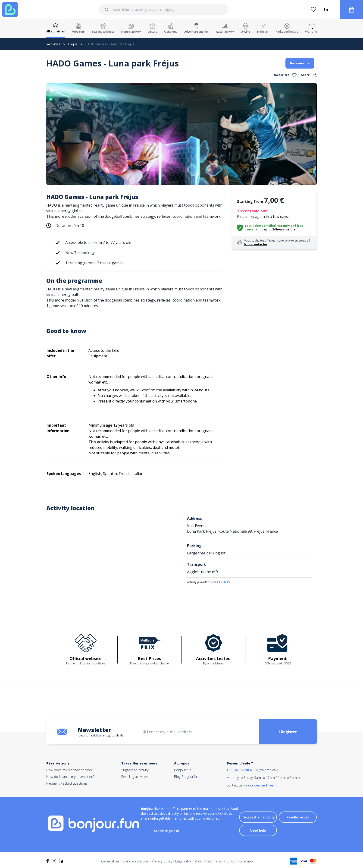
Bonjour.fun (183, 770)
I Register (288, 732)
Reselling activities (135, 777)
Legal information (189, 861)
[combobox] (163, 9)
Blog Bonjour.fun (186, 777)
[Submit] (108, 9)
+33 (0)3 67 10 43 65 (242, 770)
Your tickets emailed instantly (267, 226)
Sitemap (246, 861)
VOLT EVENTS (220, 582)
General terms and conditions (125, 861)
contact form (265, 785)
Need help (258, 830)
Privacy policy (162, 861)
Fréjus (73, 44)
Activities (54, 44)
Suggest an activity (135, 770)
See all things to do (167, 831)
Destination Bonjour (221, 861)
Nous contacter (256, 244)
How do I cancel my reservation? (70, 777)
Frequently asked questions (67, 783)
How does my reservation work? (70, 770)
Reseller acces (298, 817)
